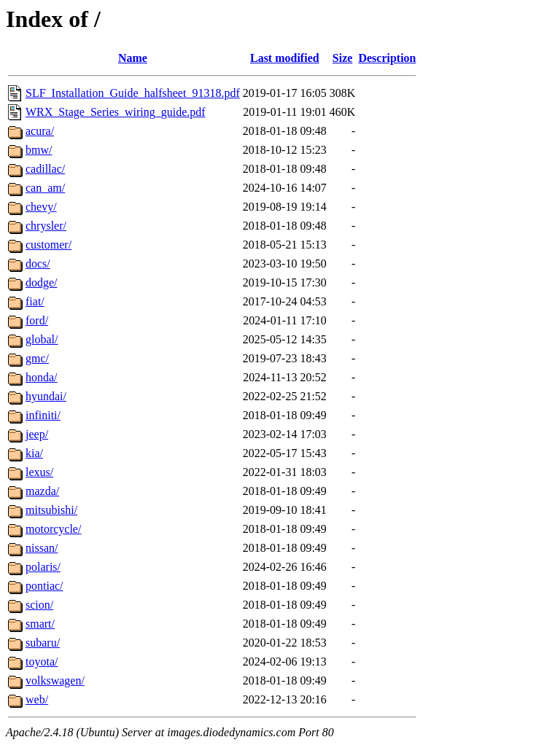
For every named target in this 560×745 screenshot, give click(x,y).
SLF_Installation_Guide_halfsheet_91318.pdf (133, 93)
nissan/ (42, 548)
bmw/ (39, 150)
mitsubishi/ (51, 510)
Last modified (285, 58)
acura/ (40, 131)
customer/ (48, 245)
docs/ (38, 264)
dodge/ (42, 282)
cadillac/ (45, 169)
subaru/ (43, 643)
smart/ (40, 624)
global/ (42, 339)
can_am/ (45, 188)
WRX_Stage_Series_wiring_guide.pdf (116, 112)
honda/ (42, 377)
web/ (37, 699)
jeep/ (37, 434)
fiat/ (35, 301)
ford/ (37, 320)
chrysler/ (46, 226)
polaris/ (43, 567)
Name (133, 58)
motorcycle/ (53, 529)
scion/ (39, 605)
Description (387, 58)
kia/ (34, 453)
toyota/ (42, 662)
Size (343, 58)
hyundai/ (46, 396)
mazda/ (42, 491)
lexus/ (39, 472)
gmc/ (37, 358)
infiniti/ (43, 415)
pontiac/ (44, 586)
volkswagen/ (55, 680)
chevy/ (41, 207)
